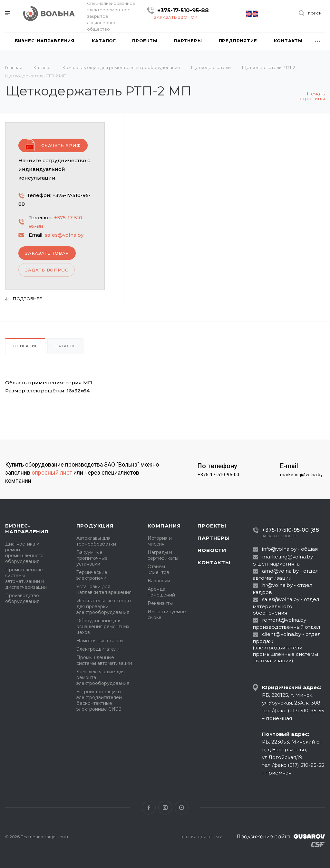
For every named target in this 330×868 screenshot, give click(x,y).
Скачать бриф (61, 145)
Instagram (165, 808)
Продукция (95, 526)
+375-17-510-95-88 (183, 10)
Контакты (214, 562)
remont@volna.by (284, 620)
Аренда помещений (161, 592)
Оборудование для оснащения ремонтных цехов (103, 626)
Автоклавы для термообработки (96, 541)
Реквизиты (160, 603)
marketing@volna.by (301, 475)
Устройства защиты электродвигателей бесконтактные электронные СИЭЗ (99, 700)
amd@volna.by (280, 571)
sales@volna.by (64, 235)
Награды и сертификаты (163, 555)
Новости (212, 550)
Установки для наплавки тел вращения (104, 589)
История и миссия (160, 541)
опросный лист (52, 473)
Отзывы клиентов (158, 569)
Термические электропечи (92, 575)
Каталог (65, 346)
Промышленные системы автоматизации (104, 660)
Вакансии (159, 581)
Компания (164, 526)
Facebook (149, 808)
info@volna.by (279, 549)
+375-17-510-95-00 (218, 475)
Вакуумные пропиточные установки (92, 558)
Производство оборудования (22, 598)
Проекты (212, 526)
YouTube (182, 808)
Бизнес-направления (27, 529)
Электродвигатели (98, 649)
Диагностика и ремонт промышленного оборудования (24, 553)
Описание (25, 346)
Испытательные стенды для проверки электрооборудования (104, 607)
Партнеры (214, 538)
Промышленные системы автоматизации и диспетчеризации (26, 578)
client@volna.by (281, 634)
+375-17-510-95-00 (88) (288, 530)
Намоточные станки (100, 641)
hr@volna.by (277, 585)
